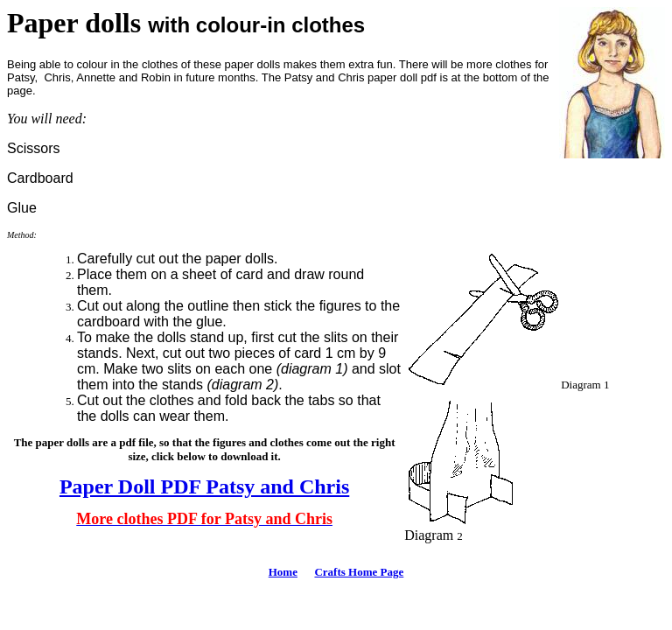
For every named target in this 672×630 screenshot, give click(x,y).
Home (283, 572)
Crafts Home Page (359, 572)
